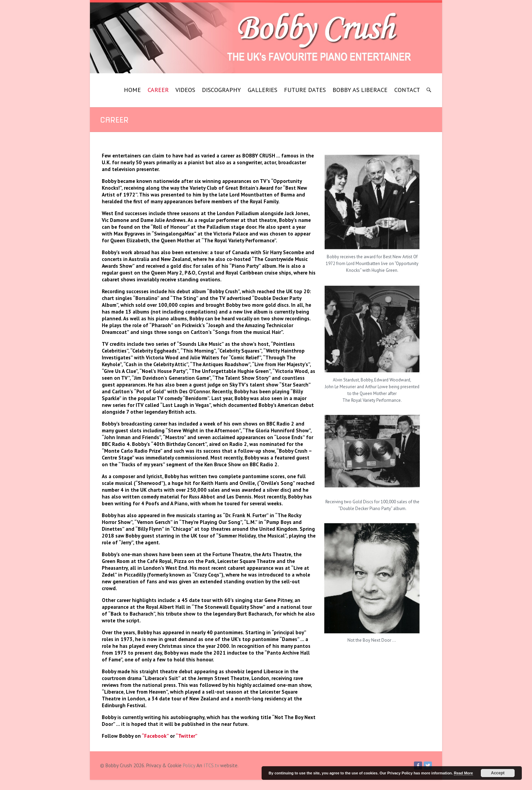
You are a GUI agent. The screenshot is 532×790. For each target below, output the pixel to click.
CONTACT (407, 90)
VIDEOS (185, 90)
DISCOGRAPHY (221, 90)
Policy (189, 765)
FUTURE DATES (305, 90)
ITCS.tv (211, 765)
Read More (463, 773)
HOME (132, 90)
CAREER (158, 90)
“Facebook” (155, 736)
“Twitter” (187, 736)
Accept (498, 773)
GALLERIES (262, 90)
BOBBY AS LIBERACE (360, 90)
